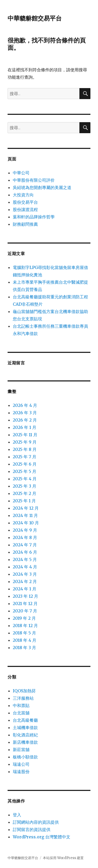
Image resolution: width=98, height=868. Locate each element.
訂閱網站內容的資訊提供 (36, 822)
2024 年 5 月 (25, 559)
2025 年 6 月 (25, 464)
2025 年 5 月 (25, 471)
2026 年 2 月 (25, 420)
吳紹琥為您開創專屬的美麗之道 (42, 187)
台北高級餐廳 (25, 720)
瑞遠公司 (21, 764)
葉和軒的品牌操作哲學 (34, 217)
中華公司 (21, 173)
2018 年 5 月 (24, 633)
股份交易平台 (25, 202)
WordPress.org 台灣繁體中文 (42, 837)
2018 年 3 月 (24, 648)
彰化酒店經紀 (25, 735)
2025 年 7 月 (25, 457)
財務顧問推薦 (25, 224)
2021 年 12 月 (25, 603)
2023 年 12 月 (25, 596)
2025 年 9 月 (25, 442)
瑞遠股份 (21, 772)
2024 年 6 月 (25, 552)
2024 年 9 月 (25, 530)
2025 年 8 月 (25, 449)
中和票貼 (21, 705)
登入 (17, 815)
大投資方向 (23, 195)
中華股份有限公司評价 (34, 180)
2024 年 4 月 (25, 567)
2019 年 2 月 (24, 618)
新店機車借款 (25, 742)
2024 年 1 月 (25, 589)
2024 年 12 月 (26, 508)
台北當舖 (21, 713)
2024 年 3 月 (25, 574)
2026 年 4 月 (25, 405)
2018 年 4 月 (25, 640)
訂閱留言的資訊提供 (32, 829)
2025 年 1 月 (24, 501)
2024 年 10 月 (26, 523)
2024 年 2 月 (25, 581)
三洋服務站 (23, 698)
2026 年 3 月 (25, 413)
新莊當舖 (21, 750)
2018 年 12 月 (25, 626)
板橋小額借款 (25, 757)
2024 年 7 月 (25, 545)
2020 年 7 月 (25, 611)
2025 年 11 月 (25, 435)
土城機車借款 (25, 727)
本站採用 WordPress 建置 (63, 858)
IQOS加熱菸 (24, 691)
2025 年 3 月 (25, 486)
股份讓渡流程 (25, 209)
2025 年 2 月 (25, 493)
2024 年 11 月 (25, 515)
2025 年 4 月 (25, 479)
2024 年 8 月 (25, 537)
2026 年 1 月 (25, 427)
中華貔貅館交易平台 (35, 18)
